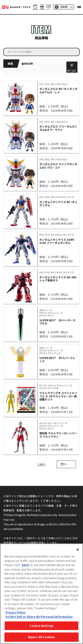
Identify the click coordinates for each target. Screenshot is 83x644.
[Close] (78, 550)
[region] (41, 594)
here (25, 565)
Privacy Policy (16, 612)
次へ (64, 464)
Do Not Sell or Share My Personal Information (39, 617)
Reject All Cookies (41, 637)
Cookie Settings (41, 626)
